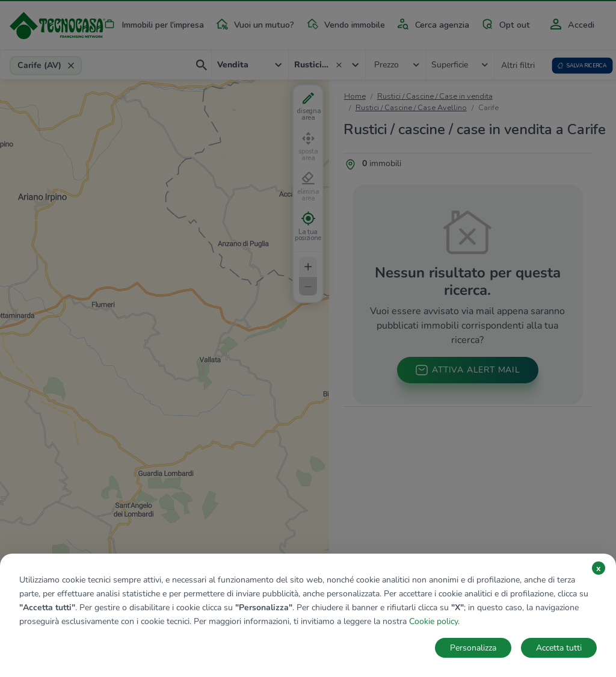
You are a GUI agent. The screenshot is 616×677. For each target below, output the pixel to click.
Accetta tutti (559, 648)
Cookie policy (433, 621)
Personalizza (473, 648)
